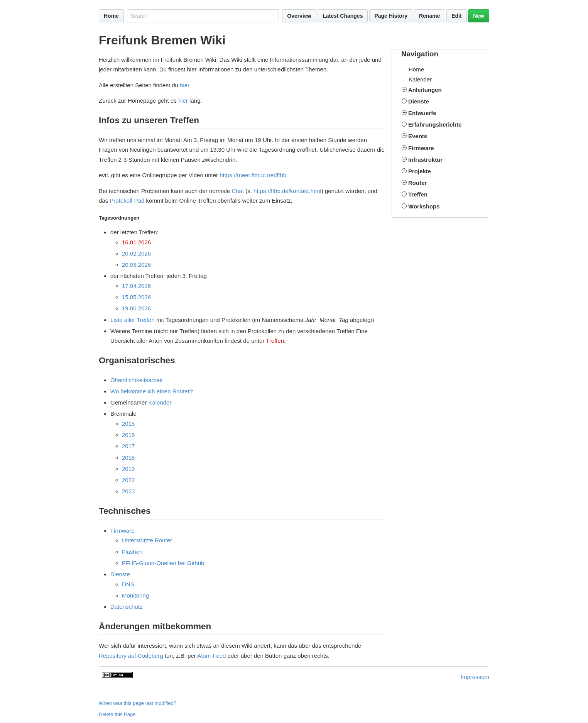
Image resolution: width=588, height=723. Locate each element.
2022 (128, 480)
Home (111, 16)
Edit (456, 16)
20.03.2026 (136, 265)
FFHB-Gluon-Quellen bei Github (163, 563)
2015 (128, 424)
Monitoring (135, 595)
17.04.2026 (136, 286)
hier (184, 85)
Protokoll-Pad (127, 201)
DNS (128, 584)
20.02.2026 (136, 253)
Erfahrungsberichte (435, 124)
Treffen (275, 341)
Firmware (122, 531)
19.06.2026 (136, 308)
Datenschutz (126, 607)
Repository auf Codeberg (131, 656)
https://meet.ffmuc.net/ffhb (253, 175)
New (479, 16)
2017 (128, 446)
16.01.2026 (136, 242)
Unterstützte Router (147, 540)
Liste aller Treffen (133, 320)
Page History (391, 16)
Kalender (420, 79)
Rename (429, 16)
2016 (128, 435)
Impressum (475, 677)
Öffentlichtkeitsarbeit (137, 380)
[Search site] (203, 16)
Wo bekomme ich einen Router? (152, 391)
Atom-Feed (211, 656)
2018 (128, 458)
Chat (238, 191)
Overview (299, 16)
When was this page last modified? (138, 703)
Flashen (132, 552)
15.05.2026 (136, 297)
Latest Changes (343, 16)
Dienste (120, 574)
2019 (128, 469)
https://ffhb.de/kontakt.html (287, 191)
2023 (128, 491)
